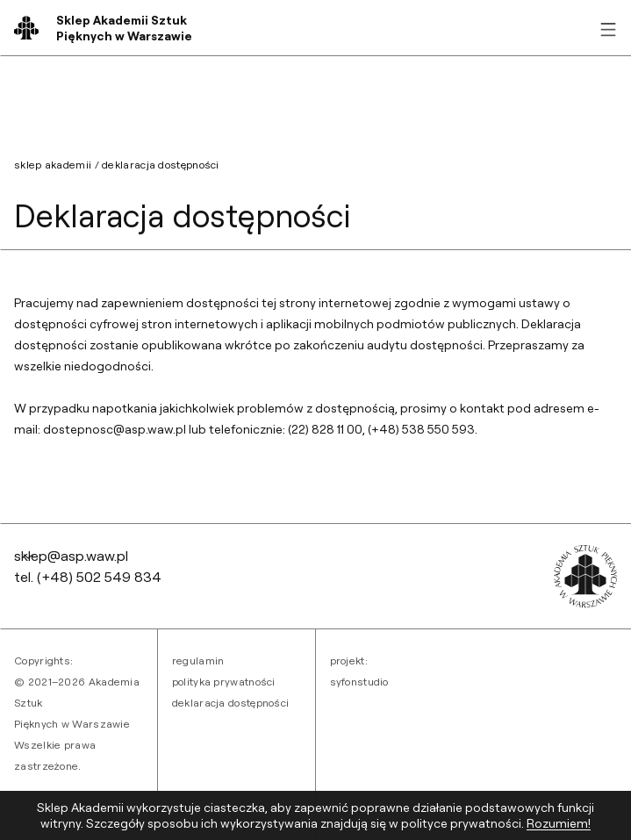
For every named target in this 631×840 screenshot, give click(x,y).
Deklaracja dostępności (231, 703)
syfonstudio (359, 682)
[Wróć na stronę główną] (125, 28)
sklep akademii (53, 165)
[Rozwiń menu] (608, 28)
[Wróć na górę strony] (28, 556)
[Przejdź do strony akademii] (585, 577)
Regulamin (198, 661)
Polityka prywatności (224, 682)
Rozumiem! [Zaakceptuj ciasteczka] (559, 823)
